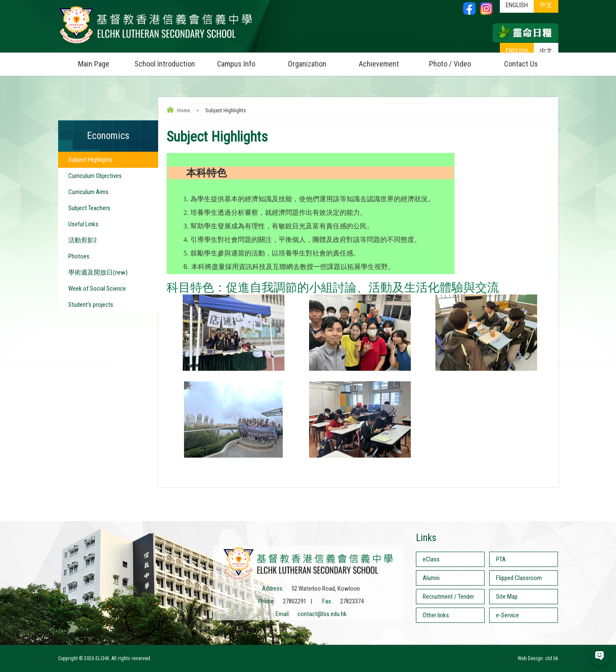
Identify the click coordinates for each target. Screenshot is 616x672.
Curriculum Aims (88, 192)
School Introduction (167, 60)
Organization (315, 60)
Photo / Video (457, 60)
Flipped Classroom (519, 578)
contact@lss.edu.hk (322, 614)
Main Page (94, 64)
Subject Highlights (91, 160)
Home (184, 110)
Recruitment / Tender (448, 597)
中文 (546, 51)
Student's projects (91, 305)
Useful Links (83, 224)
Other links (436, 615)
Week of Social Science (97, 289)
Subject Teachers (89, 208)
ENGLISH (517, 51)
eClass (431, 559)
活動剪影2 (82, 240)
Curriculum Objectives (95, 176)
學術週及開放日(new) (98, 272)
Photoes (79, 256)
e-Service (507, 615)
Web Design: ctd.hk (538, 658)
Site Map (507, 597)
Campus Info (244, 60)
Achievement (379, 64)
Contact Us (521, 64)
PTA (501, 559)
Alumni (431, 578)
